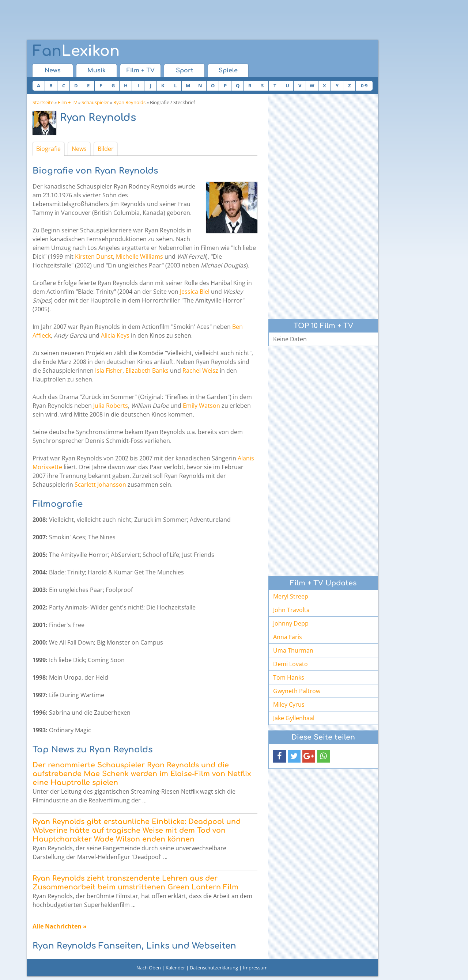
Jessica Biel (195, 292)
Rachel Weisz (200, 371)
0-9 (364, 86)
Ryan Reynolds (129, 102)
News (53, 71)
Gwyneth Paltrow (297, 691)
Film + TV (141, 71)
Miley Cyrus (289, 704)
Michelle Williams (139, 257)
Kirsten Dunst (94, 257)
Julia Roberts (111, 406)
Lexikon (76, 51)
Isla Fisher (109, 371)
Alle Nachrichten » (60, 926)
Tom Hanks (289, 677)
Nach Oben (149, 968)
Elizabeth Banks (147, 371)
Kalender (175, 968)
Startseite (43, 102)
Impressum (255, 968)
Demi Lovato (290, 664)
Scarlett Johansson (100, 485)
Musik (97, 71)
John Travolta (291, 610)
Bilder (106, 149)
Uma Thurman (293, 650)
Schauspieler (95, 102)
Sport (184, 71)
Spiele (228, 71)
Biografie (48, 149)
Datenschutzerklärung (214, 968)
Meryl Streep (291, 596)
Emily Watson (201, 406)
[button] (280, 756)
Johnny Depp (291, 623)
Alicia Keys (115, 335)
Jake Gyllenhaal (294, 718)
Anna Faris (288, 637)
